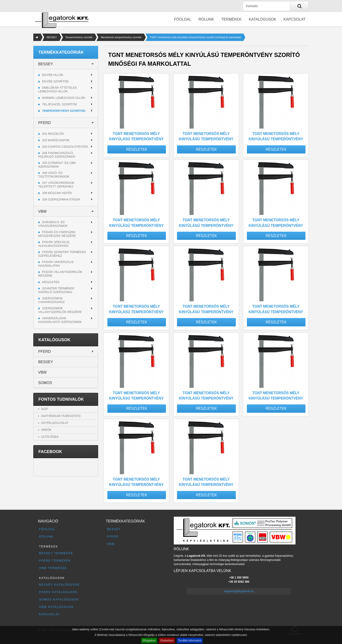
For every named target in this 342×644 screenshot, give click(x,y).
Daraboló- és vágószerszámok (53, 224)
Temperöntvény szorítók (79, 37)
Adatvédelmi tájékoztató (61, 416)
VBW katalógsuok (56, 607)
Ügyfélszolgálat (55, 423)
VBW (42, 211)
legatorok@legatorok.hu (239, 591)
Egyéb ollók (53, 75)
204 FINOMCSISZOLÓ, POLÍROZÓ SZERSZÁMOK (57, 155)
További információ (190, 641)
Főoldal (183, 19)
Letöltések (50, 437)
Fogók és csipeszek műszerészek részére (57, 234)
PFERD (44, 123)
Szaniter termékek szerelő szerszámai (56, 290)
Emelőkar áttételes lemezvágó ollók (58, 89)
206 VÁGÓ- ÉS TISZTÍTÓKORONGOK (54, 175)
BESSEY (52, 37)
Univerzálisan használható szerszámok (60, 320)
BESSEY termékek (56, 553)
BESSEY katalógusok (59, 585)
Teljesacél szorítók (60, 104)
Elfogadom (149, 641)
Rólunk (206, 19)
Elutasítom (167, 641)
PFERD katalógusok (58, 592)
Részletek (137, 149)
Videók (46, 430)
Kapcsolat (294, 19)
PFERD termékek (55, 561)
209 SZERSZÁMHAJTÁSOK (61, 199)
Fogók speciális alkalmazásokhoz (54, 244)
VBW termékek (53, 568)
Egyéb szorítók (55, 81)
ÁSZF (45, 409)
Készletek (51, 282)
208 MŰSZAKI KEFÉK (57, 193)
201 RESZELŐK (53, 134)
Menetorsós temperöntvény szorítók (121, 37)
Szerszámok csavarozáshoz (51, 300)
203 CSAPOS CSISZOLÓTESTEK (65, 147)
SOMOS (45, 383)
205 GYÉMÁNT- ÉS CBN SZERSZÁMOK (57, 165)
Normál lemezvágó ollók (64, 98)
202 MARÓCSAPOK (56, 140)
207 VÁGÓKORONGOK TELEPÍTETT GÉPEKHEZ (56, 185)
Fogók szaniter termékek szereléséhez (62, 254)
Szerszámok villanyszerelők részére (60, 310)
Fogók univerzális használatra (56, 264)
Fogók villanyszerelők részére (60, 274)
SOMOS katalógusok (59, 600)
